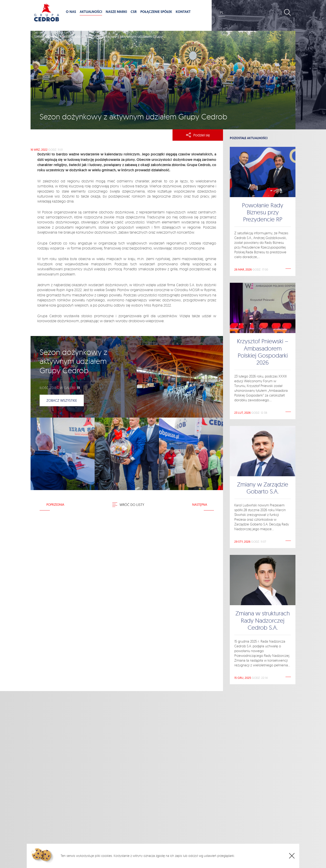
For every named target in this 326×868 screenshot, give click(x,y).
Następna (200, 505)
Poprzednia (55, 505)
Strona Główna (46, 36)
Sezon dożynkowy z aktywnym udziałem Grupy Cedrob (73, 361)
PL (222, 12)
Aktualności (72, 36)
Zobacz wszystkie (62, 400)
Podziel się (198, 135)
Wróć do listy (128, 505)
